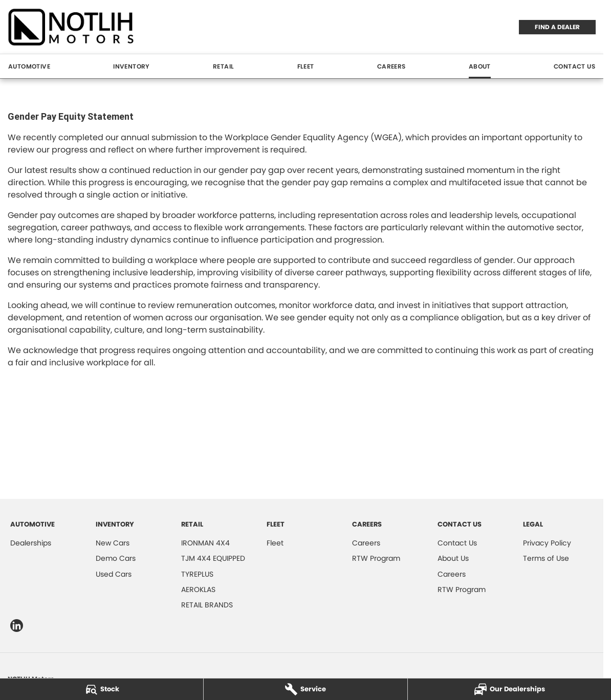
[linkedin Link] (17, 626)
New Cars (113, 543)
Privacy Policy (547, 543)
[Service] (305, 689)
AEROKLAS (198, 589)
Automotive (29, 66)
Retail (223, 66)
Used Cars (114, 574)
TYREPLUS (197, 574)
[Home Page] (71, 27)
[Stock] (102, 689)
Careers (391, 66)
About (480, 66)
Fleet (306, 66)
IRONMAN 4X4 (205, 543)
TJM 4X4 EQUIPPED (213, 558)
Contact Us (574, 66)
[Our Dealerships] (509, 689)
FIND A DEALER (557, 27)
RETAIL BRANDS (207, 605)
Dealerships (31, 543)
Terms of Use (546, 558)
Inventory (132, 66)
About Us (453, 558)
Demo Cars (116, 558)
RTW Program (376, 558)
